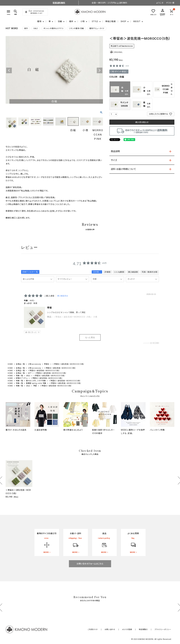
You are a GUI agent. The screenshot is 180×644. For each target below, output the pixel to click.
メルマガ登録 (134, 629)
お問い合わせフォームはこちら (90, 564)
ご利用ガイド (105, 629)
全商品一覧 (20, 364)
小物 (82, 21)
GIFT (30, 373)
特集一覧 (19, 376)
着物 (39, 21)
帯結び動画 (111, 21)
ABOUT (137, 21)
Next (100, 70)
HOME (10, 364)
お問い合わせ (119, 629)
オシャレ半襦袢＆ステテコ (53, 28)
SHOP (123, 21)
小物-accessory (34, 364)
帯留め (47, 364)
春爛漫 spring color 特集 (36, 383)
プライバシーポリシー (164, 629)
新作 (26, 28)
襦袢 (71, 21)
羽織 (60, 21)
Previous (9, 70)
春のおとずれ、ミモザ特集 (36, 381)
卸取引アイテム (22, 378)
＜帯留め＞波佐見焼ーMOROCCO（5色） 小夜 (75, 317)
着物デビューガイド (97, 28)
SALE (36, 28)
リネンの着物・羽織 (76, 28)
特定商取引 (148, 629)
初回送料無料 (59, 3)
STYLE (95, 21)
